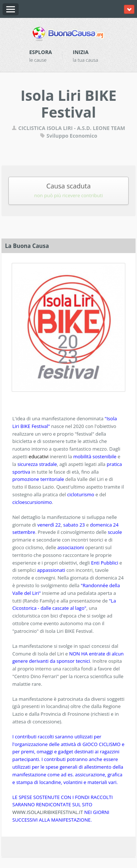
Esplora (41, 52)
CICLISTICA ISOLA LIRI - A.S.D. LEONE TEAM (68, 128)
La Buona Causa (27, 246)
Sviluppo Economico (69, 136)
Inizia (81, 52)
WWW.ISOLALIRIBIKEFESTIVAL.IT (48, 812)
